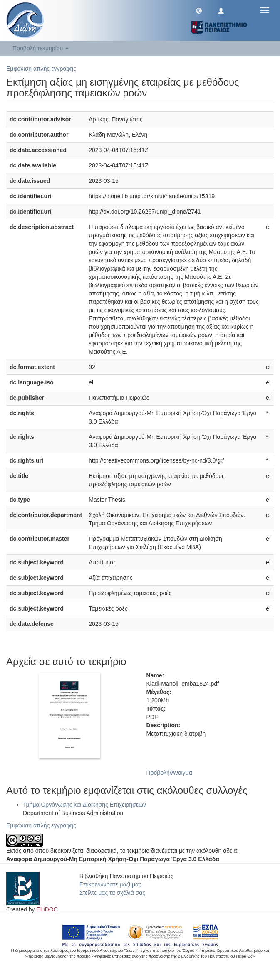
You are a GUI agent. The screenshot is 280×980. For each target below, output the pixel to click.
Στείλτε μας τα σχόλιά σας (112, 893)
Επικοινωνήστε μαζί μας (110, 884)
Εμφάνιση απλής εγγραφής (41, 69)
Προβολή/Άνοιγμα (169, 773)
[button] (199, 10)
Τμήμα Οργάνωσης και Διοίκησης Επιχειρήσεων (84, 805)
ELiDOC (47, 909)
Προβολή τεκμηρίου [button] (41, 48)
